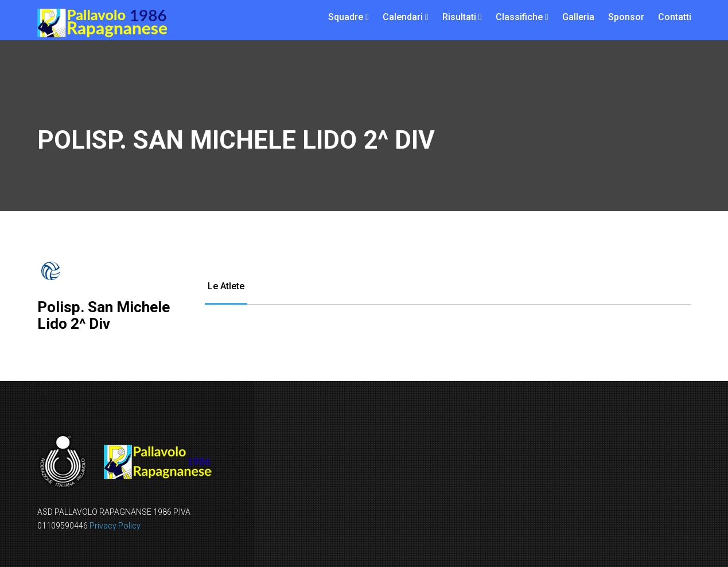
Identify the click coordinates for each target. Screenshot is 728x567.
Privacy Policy (115, 526)
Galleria (578, 17)
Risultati (459, 17)
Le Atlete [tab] (226, 286)
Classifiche (519, 17)
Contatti (675, 17)
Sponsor (626, 17)
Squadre (346, 17)
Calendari (403, 17)
